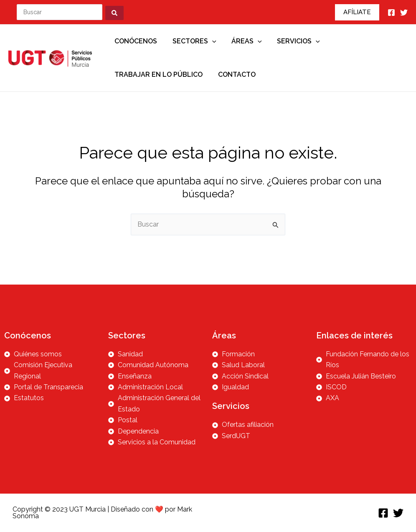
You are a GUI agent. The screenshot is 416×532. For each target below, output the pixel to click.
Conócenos (135, 41)
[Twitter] (404, 13)
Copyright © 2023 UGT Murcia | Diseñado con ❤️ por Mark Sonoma (102, 513)
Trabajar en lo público (158, 74)
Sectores (192, 41)
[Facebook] (391, 13)
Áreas (242, 41)
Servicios (292, 41)
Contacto (234, 74)
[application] (209, 41)
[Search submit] (116, 12)
